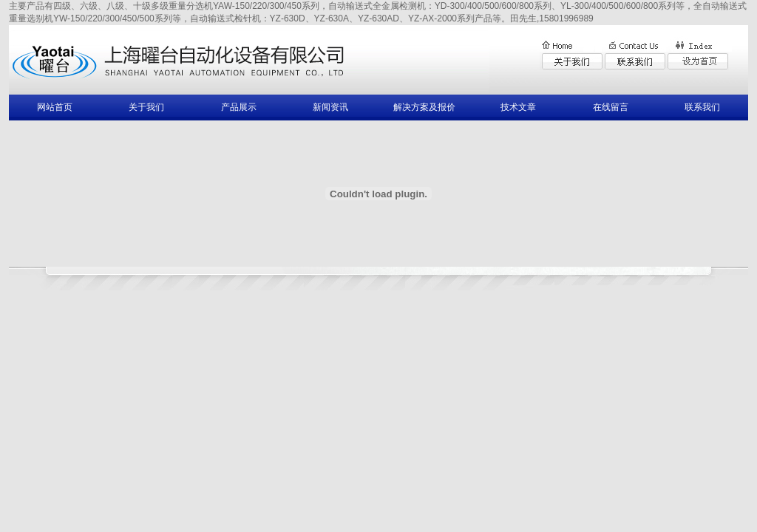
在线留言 (611, 107)
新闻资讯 (330, 107)
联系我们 (702, 107)
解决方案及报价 (424, 107)
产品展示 (239, 107)
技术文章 (518, 107)
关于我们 (146, 107)
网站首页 (55, 107)
